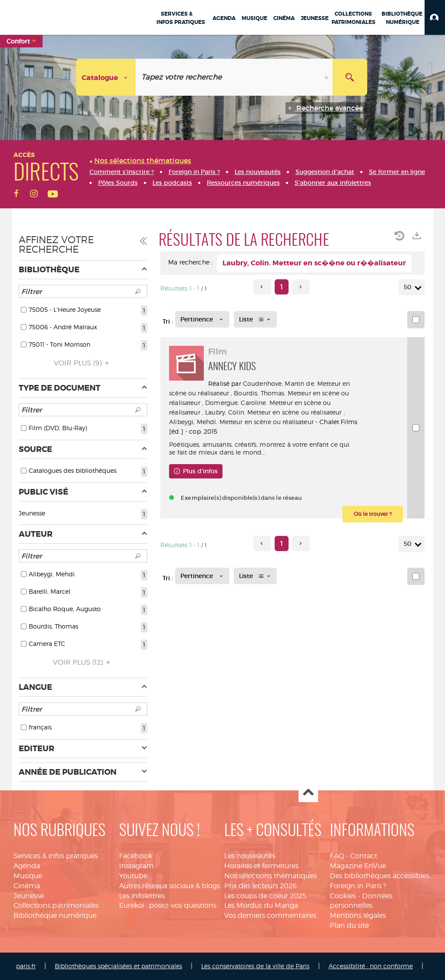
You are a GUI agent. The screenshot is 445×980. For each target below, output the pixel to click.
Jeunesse (29, 896)
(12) (83, 662)
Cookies (343, 896)
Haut (308, 793)
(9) (83, 363)
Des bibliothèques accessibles (380, 876)
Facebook (136, 856)
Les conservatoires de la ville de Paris (255, 966)
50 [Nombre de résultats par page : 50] (409, 287)
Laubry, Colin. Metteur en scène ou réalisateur (273, 412)
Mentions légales (358, 915)
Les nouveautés (250, 856)
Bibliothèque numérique (55, 915)
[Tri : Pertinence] (202, 319)
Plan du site (349, 925)
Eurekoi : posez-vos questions (168, 905)
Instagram (136, 866)
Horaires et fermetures (261, 866)
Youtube (133, 876)
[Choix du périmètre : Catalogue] (106, 77)
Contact (364, 856)
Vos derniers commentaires (270, 915)
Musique (28, 876)
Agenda (27, 866)
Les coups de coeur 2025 (265, 896)
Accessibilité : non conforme (371, 966)
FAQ (337, 856)
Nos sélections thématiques (271, 876)
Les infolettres (142, 896)
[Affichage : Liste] (255, 319)
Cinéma (27, 886)
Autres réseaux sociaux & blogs (169, 886)
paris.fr (26, 966)
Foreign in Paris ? (358, 886)
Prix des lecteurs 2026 (261, 886)
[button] (435, 17)
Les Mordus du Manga (261, 905)
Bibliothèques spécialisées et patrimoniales (118, 966)
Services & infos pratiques (56, 856)
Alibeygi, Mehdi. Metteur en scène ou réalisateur (241, 422)
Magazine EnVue (358, 866)
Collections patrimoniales (56, 905)
